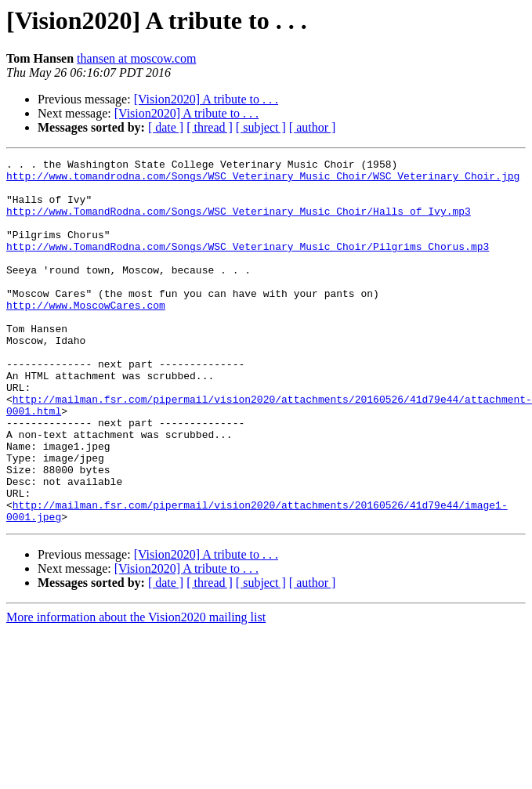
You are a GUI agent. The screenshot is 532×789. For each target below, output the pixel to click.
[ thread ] (210, 127)
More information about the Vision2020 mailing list (136, 690)
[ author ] (313, 127)
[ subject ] (261, 127)
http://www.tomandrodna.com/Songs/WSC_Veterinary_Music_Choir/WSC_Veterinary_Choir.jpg (263, 180)
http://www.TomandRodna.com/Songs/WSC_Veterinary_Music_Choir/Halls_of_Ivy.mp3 (239, 223)
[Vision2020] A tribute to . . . (206, 99)
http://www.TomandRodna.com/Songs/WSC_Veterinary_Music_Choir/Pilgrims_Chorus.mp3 (248, 265)
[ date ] (166, 127)
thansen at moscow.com (136, 58)
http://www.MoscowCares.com (86, 335)
